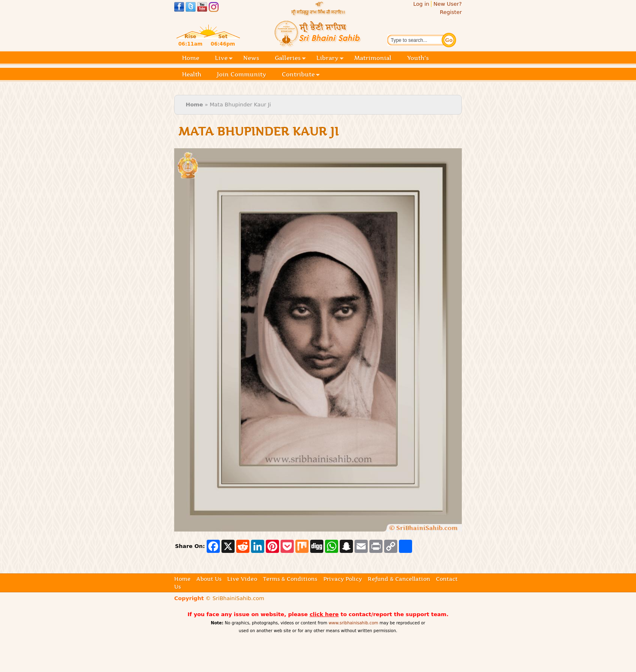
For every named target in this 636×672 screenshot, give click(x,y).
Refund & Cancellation (399, 579)
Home (191, 58)
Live (224, 59)
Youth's (418, 58)
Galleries (290, 59)
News (251, 58)
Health (192, 74)
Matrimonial (373, 58)
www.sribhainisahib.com (354, 623)
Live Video (242, 579)
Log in (421, 4)
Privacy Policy (343, 579)
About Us (209, 579)
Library (330, 59)
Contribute (301, 75)
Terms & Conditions (290, 579)
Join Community (242, 74)
